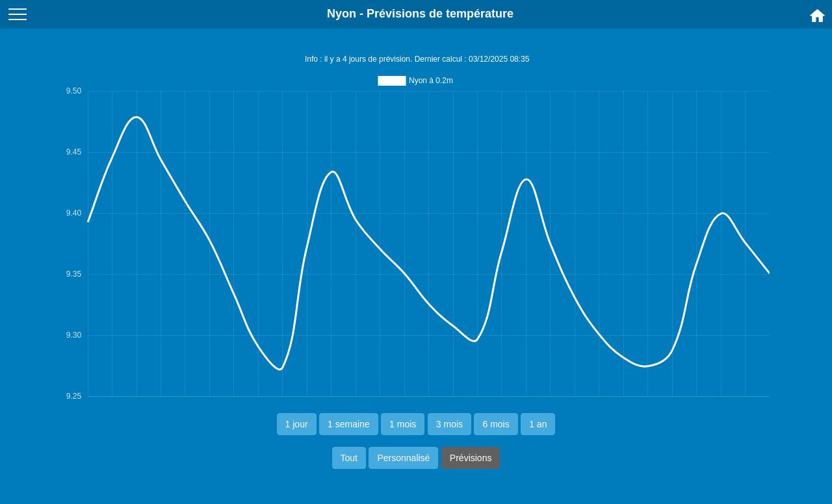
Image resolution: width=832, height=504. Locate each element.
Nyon (342, 14)
